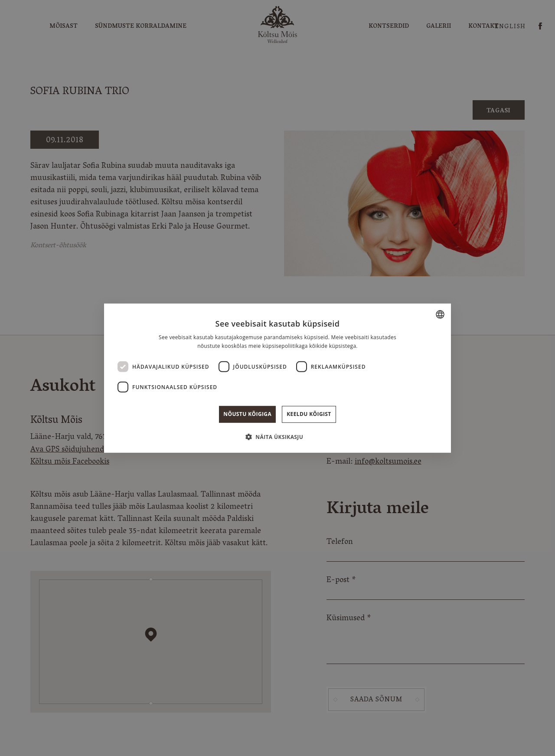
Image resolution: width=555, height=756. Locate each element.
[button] (277, 437)
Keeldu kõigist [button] (309, 414)
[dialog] (277, 378)
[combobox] (440, 314)
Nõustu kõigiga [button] (247, 414)
